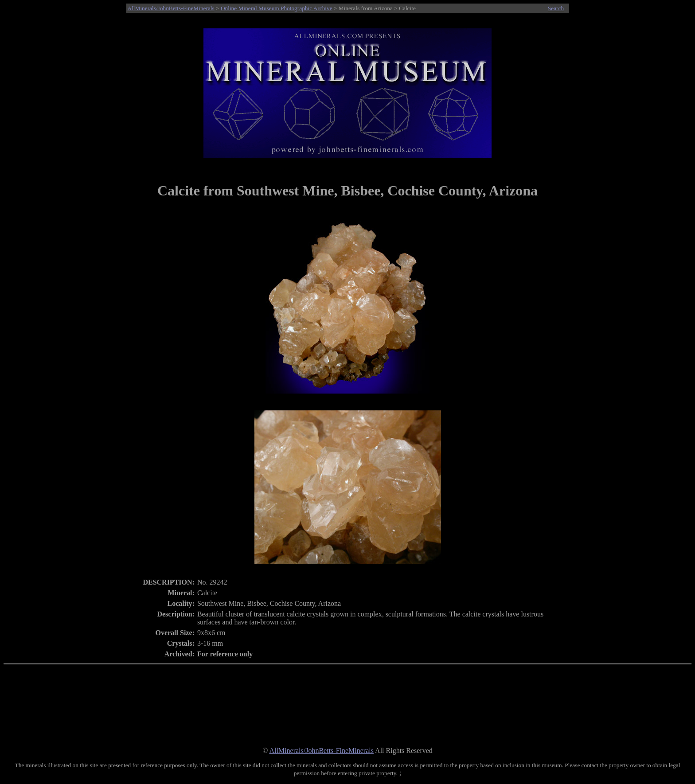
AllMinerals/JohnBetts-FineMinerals (171, 8)
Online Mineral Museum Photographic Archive (277, 8)
